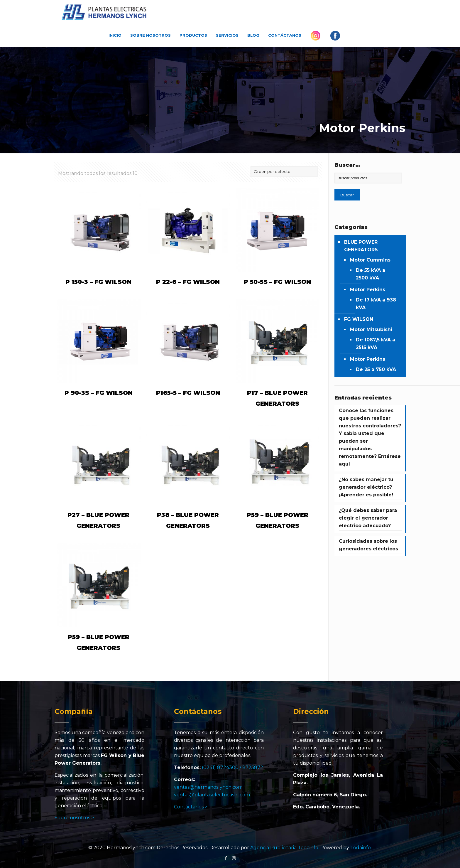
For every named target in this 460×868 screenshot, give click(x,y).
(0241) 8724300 (220, 767)
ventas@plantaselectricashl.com (212, 795)
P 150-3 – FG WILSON (98, 282)
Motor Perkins (368, 290)
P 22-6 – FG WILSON (188, 282)
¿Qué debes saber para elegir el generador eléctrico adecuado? (368, 518)
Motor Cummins (370, 260)
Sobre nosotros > (74, 818)
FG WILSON (359, 319)
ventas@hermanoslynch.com (208, 787)
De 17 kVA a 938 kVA (376, 304)
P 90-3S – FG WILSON (99, 393)
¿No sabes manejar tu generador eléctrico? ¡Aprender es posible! (366, 487)
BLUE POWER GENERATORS (361, 246)
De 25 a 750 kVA (376, 369)
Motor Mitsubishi (371, 329)
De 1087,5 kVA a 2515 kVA (376, 344)
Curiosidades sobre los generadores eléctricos (368, 545)
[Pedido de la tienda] (284, 172)
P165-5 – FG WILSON (188, 393)
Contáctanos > (191, 807)
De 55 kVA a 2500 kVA (371, 274)
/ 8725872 (251, 767)
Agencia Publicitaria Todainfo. (285, 848)
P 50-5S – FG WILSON (277, 282)
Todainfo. (361, 848)
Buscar (347, 195)
